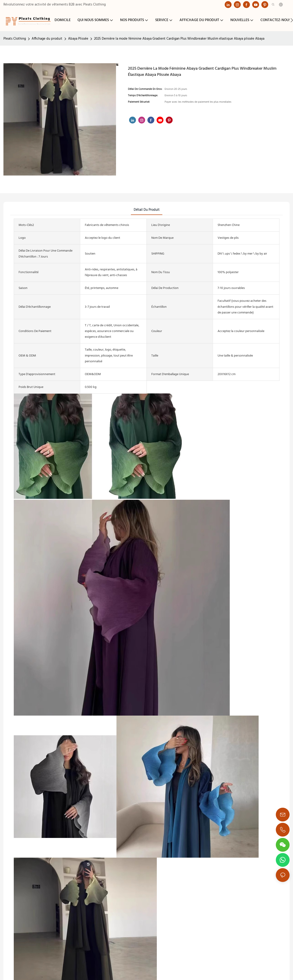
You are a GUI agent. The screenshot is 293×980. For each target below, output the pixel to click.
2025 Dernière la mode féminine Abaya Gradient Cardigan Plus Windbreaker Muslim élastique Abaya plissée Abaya (179, 39)
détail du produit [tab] (147, 210)
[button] (292, 20)
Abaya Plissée (78, 39)
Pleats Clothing (15, 39)
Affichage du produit (47, 39)
